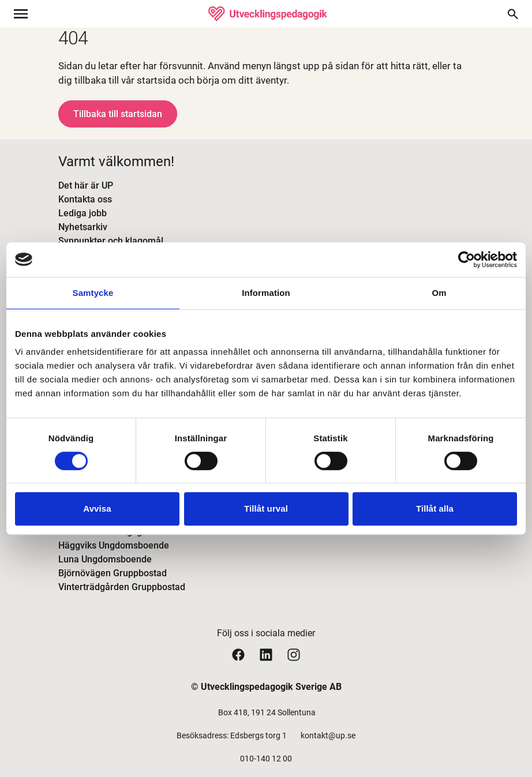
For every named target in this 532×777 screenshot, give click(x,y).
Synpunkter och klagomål (111, 241)
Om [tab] (439, 293)
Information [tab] (266, 293)
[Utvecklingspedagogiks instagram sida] (294, 654)
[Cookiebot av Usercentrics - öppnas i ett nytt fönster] (467, 260)
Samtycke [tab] (93, 293)
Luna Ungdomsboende (105, 559)
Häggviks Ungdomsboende (114, 545)
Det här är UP (86, 185)
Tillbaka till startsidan (118, 114)
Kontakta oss (85, 199)
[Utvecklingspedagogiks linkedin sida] (266, 654)
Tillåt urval (266, 508)
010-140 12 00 (266, 759)
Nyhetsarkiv (83, 227)
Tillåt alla (435, 508)
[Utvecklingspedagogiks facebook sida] (238, 654)
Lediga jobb (83, 213)
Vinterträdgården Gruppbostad (122, 587)
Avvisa (97, 508)
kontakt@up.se (328, 735)
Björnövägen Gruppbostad (113, 573)
